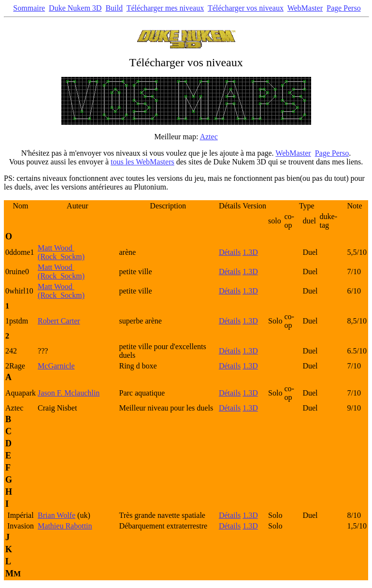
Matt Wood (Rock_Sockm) (61, 252)
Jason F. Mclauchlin (69, 393)
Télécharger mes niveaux (165, 8)
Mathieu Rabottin (65, 526)
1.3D (250, 252)
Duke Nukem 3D (75, 8)
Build (114, 8)
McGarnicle (56, 366)
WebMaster (305, 8)
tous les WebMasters (143, 162)
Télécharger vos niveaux (246, 8)
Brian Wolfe (57, 515)
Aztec (208, 137)
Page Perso (344, 8)
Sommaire (29, 8)
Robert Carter (59, 321)
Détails (230, 252)
